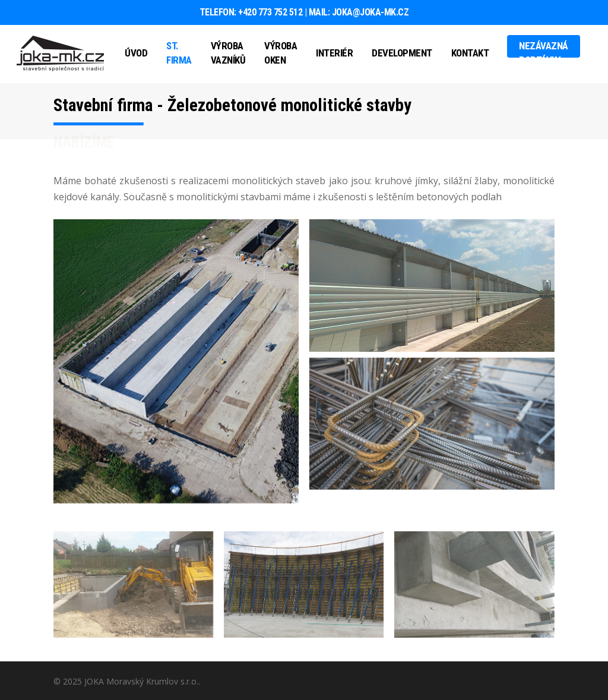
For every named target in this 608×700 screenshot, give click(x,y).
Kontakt (470, 53)
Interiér (334, 53)
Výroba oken (281, 53)
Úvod (136, 53)
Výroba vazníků (228, 53)
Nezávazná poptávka (544, 53)
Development (402, 53)
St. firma (179, 53)
